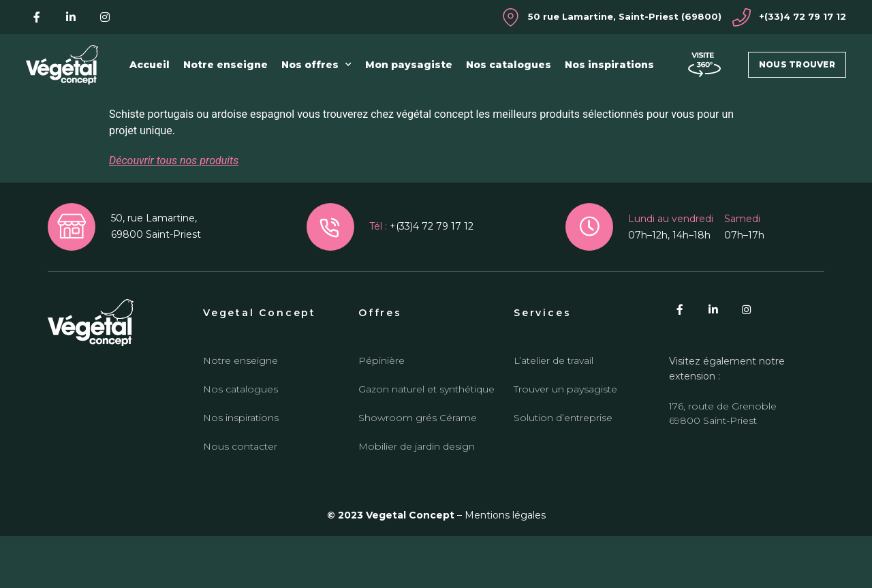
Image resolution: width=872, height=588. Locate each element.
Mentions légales (505, 568)
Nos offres (316, 65)
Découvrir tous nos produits (174, 212)
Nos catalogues (509, 65)
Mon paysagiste (409, 65)
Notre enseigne (225, 65)
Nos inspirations (609, 65)
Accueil (150, 65)
